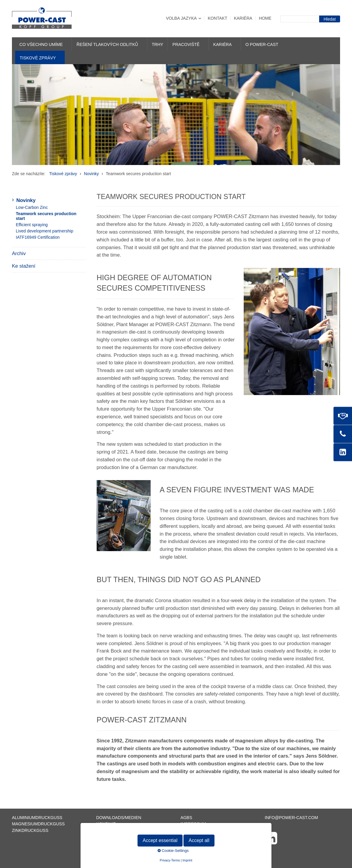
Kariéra (243, 18)
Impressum (193, 824)
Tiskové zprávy (38, 58)
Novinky (26, 200)
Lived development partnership (45, 231)
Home (265, 18)
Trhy (158, 44)
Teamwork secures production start (46, 216)
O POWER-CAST (262, 44)
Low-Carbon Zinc (32, 207)
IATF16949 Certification (38, 237)
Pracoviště (186, 44)
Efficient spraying (32, 225)
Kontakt (217, 18)
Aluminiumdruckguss (37, 818)
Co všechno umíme (41, 44)
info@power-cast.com (292, 818)
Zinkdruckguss (30, 830)
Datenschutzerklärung (209, 830)
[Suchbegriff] (300, 19)
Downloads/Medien (119, 818)
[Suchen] (330, 19)
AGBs (186, 818)
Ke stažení (24, 266)
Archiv (19, 253)
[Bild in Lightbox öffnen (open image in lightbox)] (292, 332)
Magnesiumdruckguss (38, 824)
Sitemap (106, 830)
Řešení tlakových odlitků (107, 44)
